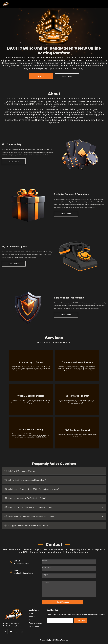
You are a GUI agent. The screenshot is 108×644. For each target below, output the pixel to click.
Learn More (67, 76)
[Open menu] (104, 4)
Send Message (63, 602)
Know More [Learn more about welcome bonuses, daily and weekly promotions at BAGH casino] (66, 214)
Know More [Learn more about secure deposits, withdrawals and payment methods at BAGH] (66, 315)
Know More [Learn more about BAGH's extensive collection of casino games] (14, 161)
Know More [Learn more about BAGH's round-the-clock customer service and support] (14, 264)
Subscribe (81, 620)
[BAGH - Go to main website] (6, 4)
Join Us (41, 76)
